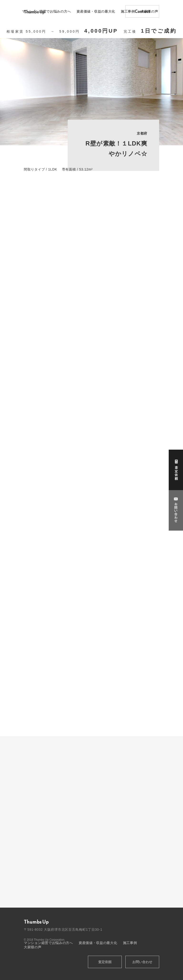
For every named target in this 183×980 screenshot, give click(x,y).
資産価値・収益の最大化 (96, 11)
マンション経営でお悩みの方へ (46, 11)
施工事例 (130, 943)
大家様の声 (33, 947)
